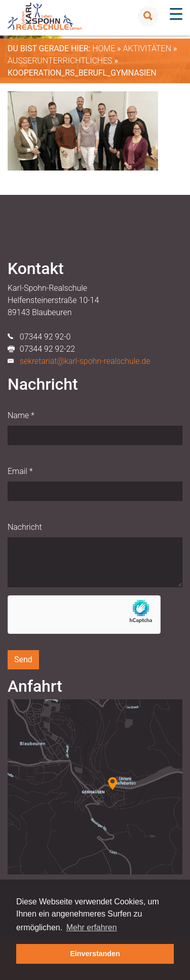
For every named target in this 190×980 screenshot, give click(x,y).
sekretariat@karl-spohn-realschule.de (85, 361)
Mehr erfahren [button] (92, 927)
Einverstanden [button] (95, 954)
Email (20, 471)
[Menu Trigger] (176, 14)
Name (21, 415)
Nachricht (25, 527)
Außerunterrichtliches (60, 61)
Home (104, 48)
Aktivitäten (147, 48)
